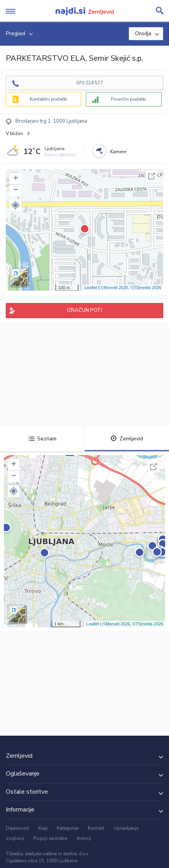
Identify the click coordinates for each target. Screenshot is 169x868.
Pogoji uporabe (50, 838)
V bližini (14, 134)
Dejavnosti (17, 828)
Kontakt (96, 828)
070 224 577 (90, 83)
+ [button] (16, 179)
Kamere (118, 152)
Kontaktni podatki (49, 99)
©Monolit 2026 (114, 288)
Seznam (42, 439)
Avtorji (84, 838)
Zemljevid (127, 439)
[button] (15, 205)
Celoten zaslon (152, 176)
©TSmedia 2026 (146, 288)
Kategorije (68, 828)
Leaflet (91, 288)
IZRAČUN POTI (84, 310)
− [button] (16, 190)
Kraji (43, 828)
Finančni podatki (129, 99)
